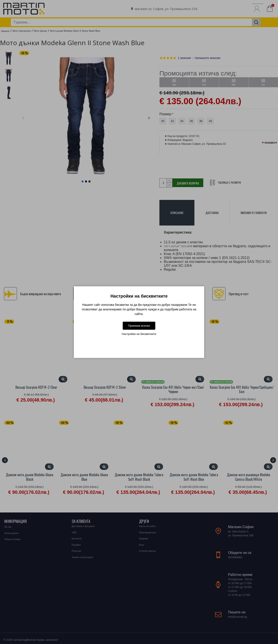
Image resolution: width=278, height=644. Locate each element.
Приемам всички (139, 326)
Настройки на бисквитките (139, 334)
